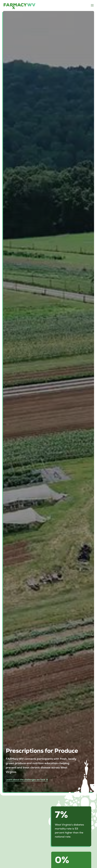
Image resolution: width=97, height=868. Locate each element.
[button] (92, 5)
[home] (19, 6)
